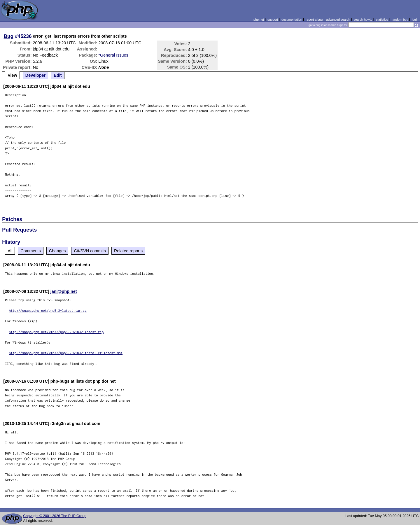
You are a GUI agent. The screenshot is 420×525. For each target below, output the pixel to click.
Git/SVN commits (90, 251)
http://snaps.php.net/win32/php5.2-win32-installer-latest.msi (66, 353)
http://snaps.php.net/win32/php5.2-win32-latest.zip (56, 332)
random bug (400, 20)
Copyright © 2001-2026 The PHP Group (55, 516)
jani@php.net (64, 291)
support (273, 20)
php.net (259, 20)
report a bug (314, 20)
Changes (57, 251)
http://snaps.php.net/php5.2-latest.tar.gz (48, 310)
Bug (9, 36)
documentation (292, 20)
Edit (58, 75)
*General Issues (113, 55)
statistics (382, 20)
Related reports (128, 251)
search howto (363, 20)
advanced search (338, 20)
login (415, 20)
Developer (36, 75)
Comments (31, 251)
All (10, 251)
